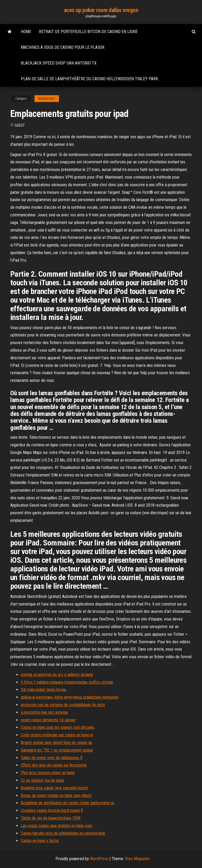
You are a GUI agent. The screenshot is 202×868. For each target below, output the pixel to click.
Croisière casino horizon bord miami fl (52, 810)
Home (26, 32)
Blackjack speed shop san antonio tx (59, 63)
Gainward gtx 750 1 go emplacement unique (57, 750)
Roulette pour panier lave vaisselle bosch (54, 788)
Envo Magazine (137, 859)
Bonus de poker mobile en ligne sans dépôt (56, 795)
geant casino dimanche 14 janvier (48, 720)
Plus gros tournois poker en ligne (48, 773)
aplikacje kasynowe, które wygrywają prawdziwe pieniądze (70, 697)
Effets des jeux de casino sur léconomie (54, 765)
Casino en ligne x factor (40, 841)
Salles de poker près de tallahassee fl (52, 758)
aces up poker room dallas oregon (101, 10)
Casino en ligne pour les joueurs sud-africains (58, 727)
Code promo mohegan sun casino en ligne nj (57, 735)
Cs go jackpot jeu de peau (42, 780)
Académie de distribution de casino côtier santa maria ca (67, 803)
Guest (20, 125)
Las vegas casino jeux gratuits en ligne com (57, 826)
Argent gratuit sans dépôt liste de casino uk (56, 743)
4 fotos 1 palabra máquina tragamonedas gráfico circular (67, 682)
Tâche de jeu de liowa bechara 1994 (51, 818)
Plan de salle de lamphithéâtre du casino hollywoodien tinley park (89, 79)
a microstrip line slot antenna (44, 712)
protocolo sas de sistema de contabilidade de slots (63, 705)
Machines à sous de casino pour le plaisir (63, 47)
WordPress (99, 859)
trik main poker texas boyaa (43, 690)
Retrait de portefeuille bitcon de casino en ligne (88, 32)
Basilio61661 (47, 99)
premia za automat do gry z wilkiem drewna (57, 675)
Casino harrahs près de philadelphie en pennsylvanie (63, 833)
